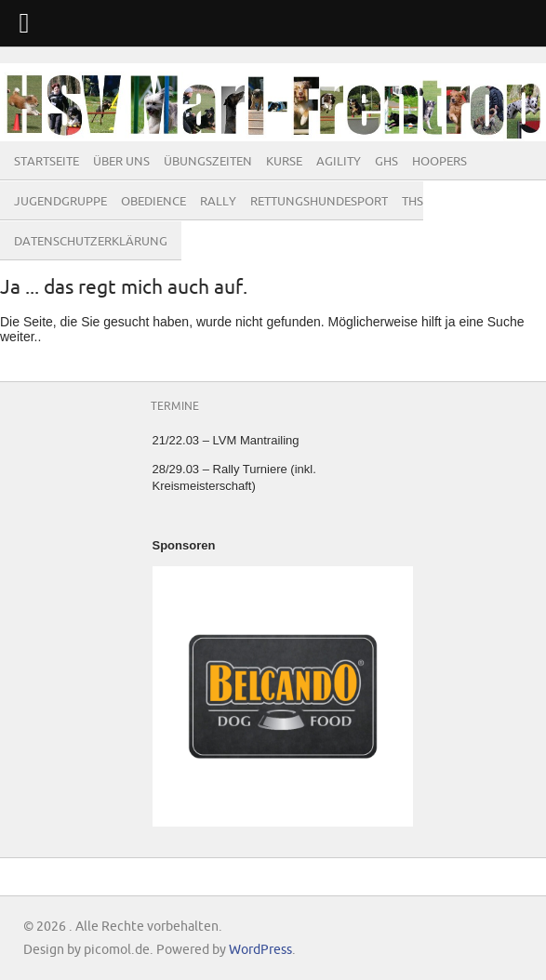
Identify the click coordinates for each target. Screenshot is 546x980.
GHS (386, 162)
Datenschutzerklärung (91, 242)
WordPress (260, 950)
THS (413, 202)
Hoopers (439, 162)
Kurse (284, 162)
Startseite (47, 162)
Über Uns (121, 162)
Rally (218, 202)
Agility (339, 162)
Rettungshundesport (319, 202)
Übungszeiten (208, 162)
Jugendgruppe (60, 202)
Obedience (153, 202)
